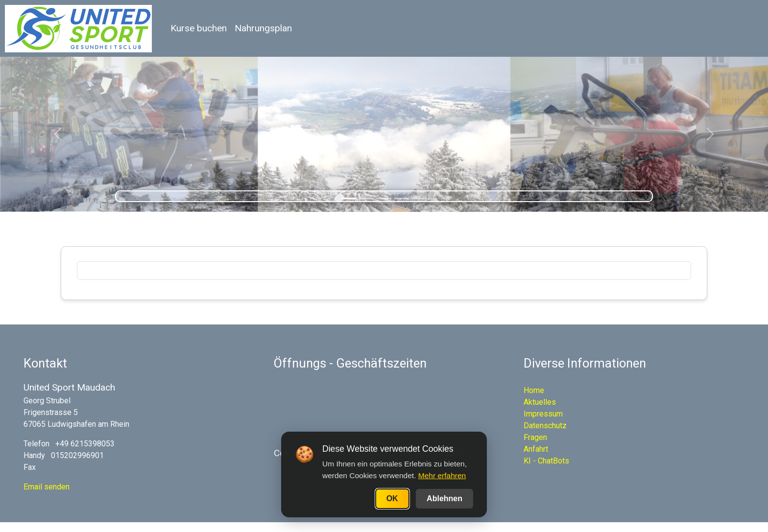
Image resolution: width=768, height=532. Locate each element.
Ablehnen (444, 498)
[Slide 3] (384, 198)
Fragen (535, 437)
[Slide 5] (419, 198)
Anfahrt (536, 449)
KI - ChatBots (546, 461)
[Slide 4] (402, 198)
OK (392, 498)
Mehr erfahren (442, 475)
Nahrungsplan (263, 28)
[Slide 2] (366, 198)
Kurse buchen (199, 28)
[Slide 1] (349, 198)
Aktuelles (540, 402)
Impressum (543, 414)
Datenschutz (545, 426)
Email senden (47, 487)
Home (534, 390)
